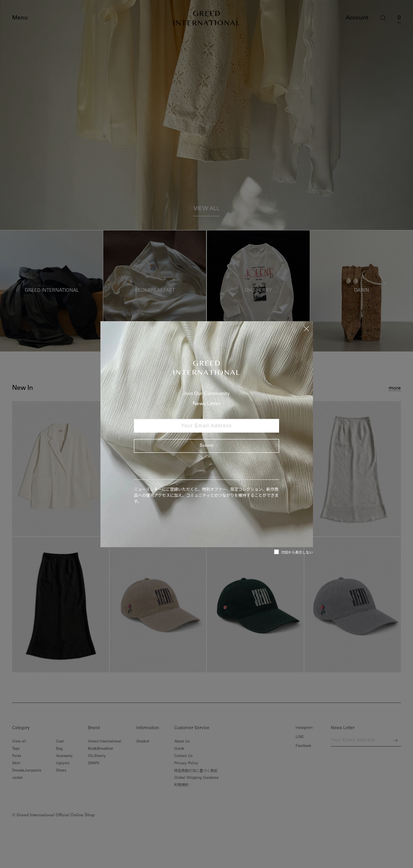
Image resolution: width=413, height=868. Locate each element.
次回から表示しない (293, 552)
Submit (206, 446)
